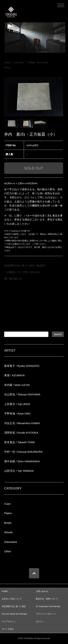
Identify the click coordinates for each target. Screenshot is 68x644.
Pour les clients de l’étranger (14, 614)
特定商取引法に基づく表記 (14, 606)
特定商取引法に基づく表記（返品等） (26, 266)
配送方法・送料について (47, 599)
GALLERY (19, 63)
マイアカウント (9, 621)
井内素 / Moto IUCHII (38, 63)
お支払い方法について (12, 599)
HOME (7, 63)
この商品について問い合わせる (22, 272)
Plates (7, 68)
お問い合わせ (42, 591)
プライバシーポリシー (46, 614)
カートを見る (8, 629)
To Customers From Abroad (48, 606)
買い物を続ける (13, 279)
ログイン (40, 621)
